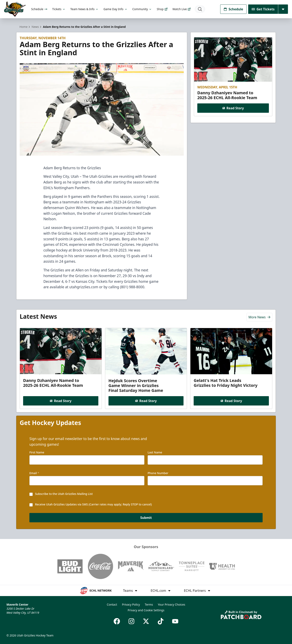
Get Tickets (263, 9)
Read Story (233, 108)
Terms (149, 604)
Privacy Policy (131, 604)
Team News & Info (84, 9)
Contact (112, 604)
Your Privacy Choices (171, 604)
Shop (162, 9)
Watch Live (182, 9)
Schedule (39, 9)
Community (142, 9)
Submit (146, 518)
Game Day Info (115, 9)
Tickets (59, 9)
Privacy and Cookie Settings (146, 610)
